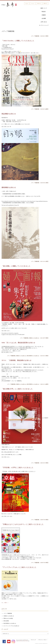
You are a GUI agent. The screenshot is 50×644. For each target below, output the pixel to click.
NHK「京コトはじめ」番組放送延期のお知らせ (18, 343)
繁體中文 (45, 3)
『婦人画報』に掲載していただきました (16, 266)
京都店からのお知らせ (9, 616)
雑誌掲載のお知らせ (9, 114)
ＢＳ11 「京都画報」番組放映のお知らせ (17, 360)
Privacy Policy (20, 641)
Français (33, 3)
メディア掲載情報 (8, 613)
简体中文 (39, 3)
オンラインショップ (44, 25)
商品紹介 (44, 12)
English (27, 3)
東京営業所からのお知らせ (10, 623)
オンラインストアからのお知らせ (11, 626)
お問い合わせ (44, 22)
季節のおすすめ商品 (8, 618)
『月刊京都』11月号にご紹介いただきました (17, 468)
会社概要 (44, 18)
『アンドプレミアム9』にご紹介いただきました (19, 567)
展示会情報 (6, 621)
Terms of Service (26, 641)
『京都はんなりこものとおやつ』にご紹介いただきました (23, 524)
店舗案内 (44, 15)
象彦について (44, 8)
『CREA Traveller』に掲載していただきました (18, 41)
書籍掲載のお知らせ (9, 187)
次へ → (7, 603)
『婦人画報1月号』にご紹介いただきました (17, 389)
